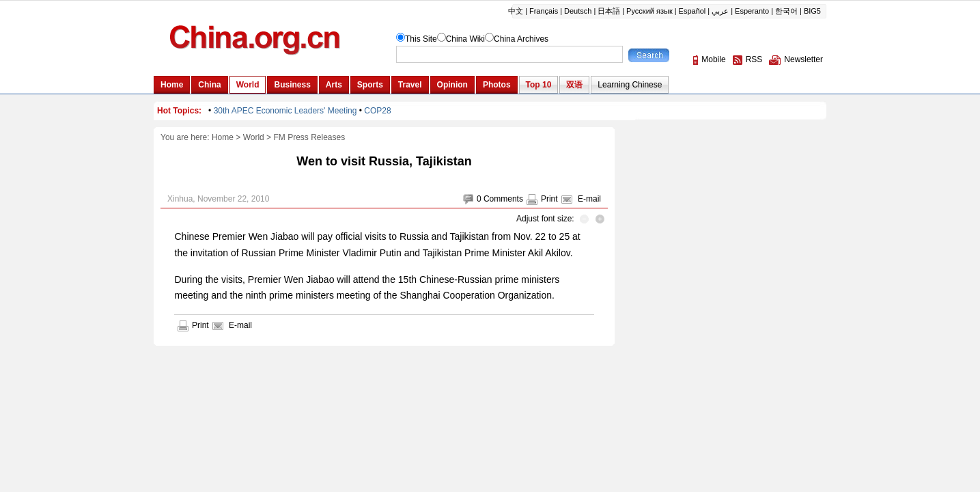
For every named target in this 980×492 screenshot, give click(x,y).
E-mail (589, 199)
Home (223, 137)
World (254, 137)
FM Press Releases (309, 137)
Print (549, 199)
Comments (503, 199)
